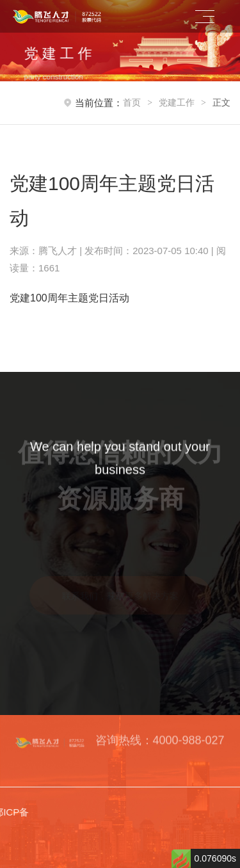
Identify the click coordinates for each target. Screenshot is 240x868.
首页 (132, 102)
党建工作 (177, 102)
